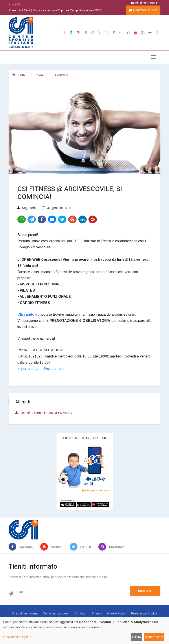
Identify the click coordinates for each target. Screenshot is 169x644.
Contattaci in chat (143, 10)
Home (19, 75)
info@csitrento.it (144, 3)
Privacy (97, 613)
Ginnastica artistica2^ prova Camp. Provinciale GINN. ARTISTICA (83, 10)
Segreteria (61, 75)
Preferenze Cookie (144, 613)
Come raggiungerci (56, 613)
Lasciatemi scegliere (17, 637)
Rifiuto (137, 637)
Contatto (81, 613)
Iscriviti (145, 591)
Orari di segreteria (25, 613)
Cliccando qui (29, 314)
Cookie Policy (117, 613)
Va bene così (154, 637)
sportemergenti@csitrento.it (42, 369)
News (40, 75)
